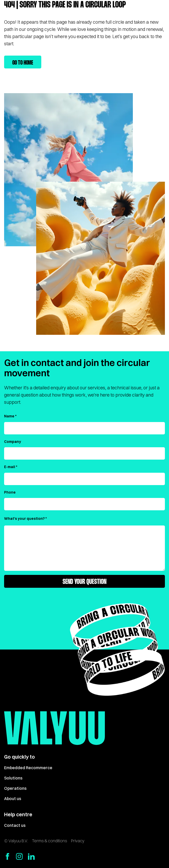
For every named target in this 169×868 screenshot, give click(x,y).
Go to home (23, 63)
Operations (15, 788)
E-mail (10, 467)
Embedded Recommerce (28, 768)
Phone (10, 492)
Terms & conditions (49, 841)
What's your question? (24, 519)
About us (13, 799)
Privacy (78, 841)
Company (13, 442)
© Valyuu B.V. (16, 841)
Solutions (13, 778)
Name (9, 416)
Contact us (15, 825)
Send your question (84, 582)
